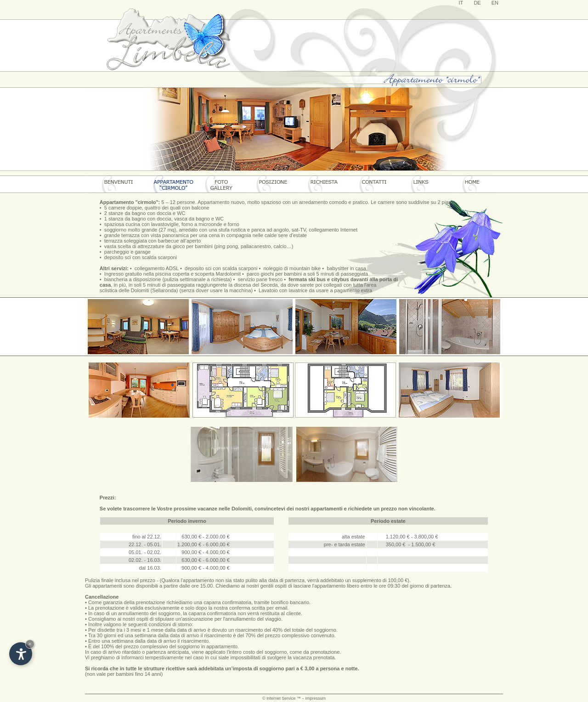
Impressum (315, 698)
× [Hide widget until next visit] (30, 644)
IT (461, 3)
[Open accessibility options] (21, 654)
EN (495, 3)
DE (477, 3)
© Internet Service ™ (282, 698)
